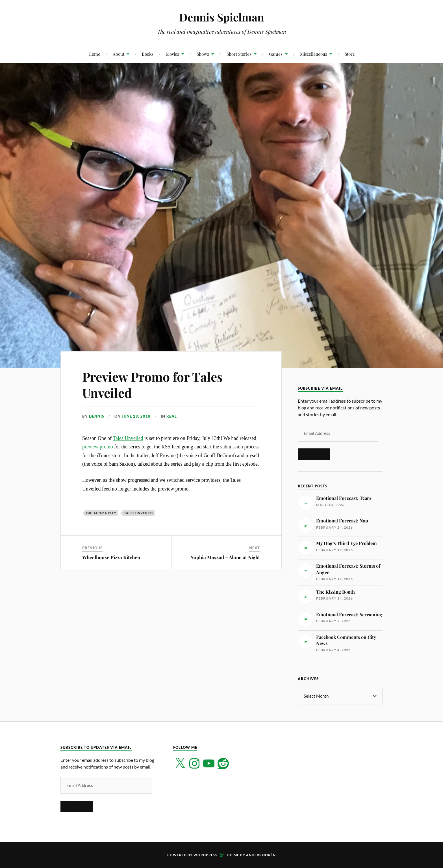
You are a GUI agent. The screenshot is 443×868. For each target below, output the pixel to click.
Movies (172, 54)
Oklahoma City (101, 513)
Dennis (97, 416)
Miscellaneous (314, 54)
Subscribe (314, 454)
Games (276, 54)
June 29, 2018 (136, 416)
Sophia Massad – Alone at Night (225, 557)
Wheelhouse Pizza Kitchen (111, 557)
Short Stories (239, 54)
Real (172, 416)
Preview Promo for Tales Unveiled (152, 385)
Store (350, 54)
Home (94, 54)
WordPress (205, 855)
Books (148, 54)
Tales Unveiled (128, 438)
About (119, 54)
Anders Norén (261, 855)
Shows (203, 54)
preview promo (98, 447)
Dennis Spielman (221, 17)
